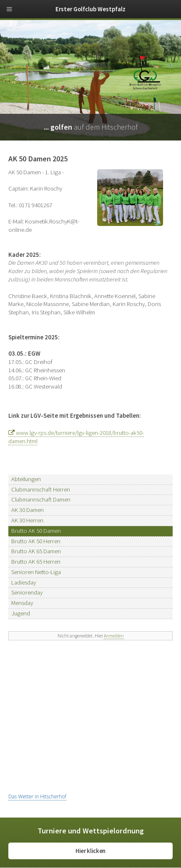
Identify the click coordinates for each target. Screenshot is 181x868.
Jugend (21, 613)
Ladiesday (24, 582)
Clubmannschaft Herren (41, 489)
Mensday (22, 603)
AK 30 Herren (27, 520)
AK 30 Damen (28, 510)
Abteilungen (26, 479)
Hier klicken (90, 851)
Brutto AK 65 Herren (36, 562)
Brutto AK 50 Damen (36, 531)
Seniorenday (27, 592)
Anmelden (114, 636)
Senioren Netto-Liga (36, 572)
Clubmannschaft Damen (41, 499)
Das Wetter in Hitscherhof (37, 797)
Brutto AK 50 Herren (36, 541)
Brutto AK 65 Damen (36, 551)
